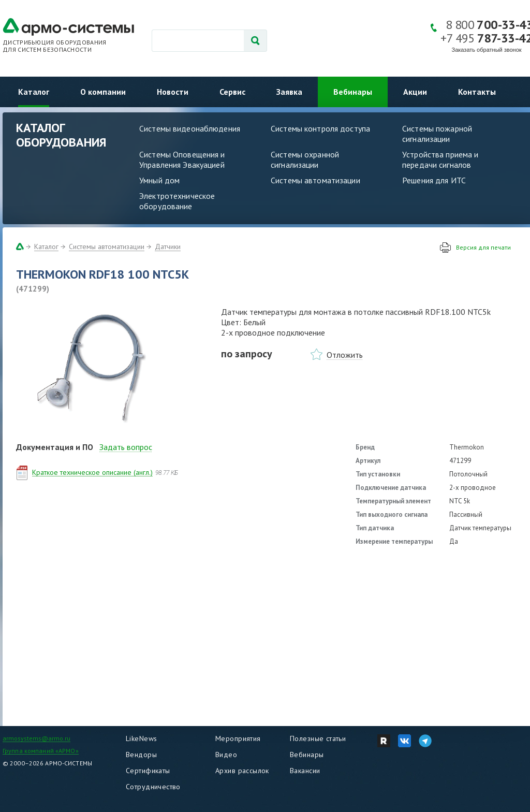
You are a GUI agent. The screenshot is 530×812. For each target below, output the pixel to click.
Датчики (168, 247)
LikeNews (141, 738)
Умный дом (159, 180)
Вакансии (305, 771)
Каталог (34, 92)
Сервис (232, 92)
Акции (415, 92)
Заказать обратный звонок (487, 50)
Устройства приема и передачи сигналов (440, 160)
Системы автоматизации (315, 180)
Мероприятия (238, 738)
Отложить (345, 355)
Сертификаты (148, 771)
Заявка (289, 92)
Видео (226, 755)
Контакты (477, 92)
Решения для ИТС (434, 180)
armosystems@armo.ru (36, 738)
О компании (103, 92)
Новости (173, 92)
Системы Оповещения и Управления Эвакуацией (182, 160)
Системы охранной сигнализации (305, 160)
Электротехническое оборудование (177, 201)
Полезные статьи (318, 738)
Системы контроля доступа (320, 128)
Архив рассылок (242, 771)
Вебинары (353, 92)
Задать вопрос (126, 447)
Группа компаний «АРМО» (41, 751)
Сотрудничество (153, 787)
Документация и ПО (55, 447)
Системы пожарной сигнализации (437, 134)
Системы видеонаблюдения (190, 128)
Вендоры (141, 755)
